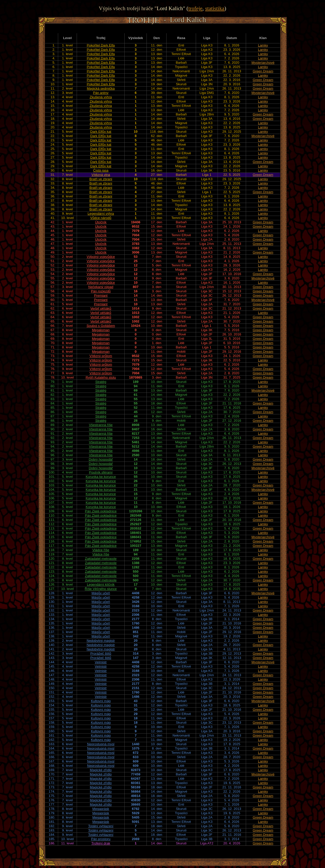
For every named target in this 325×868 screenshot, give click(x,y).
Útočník (101, 222)
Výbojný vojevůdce (101, 257)
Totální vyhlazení (101, 826)
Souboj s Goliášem (101, 326)
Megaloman (101, 330)
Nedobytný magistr (101, 641)
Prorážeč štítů (101, 653)
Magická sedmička (101, 88)
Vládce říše (101, 550)
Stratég (101, 382)
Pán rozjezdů (101, 291)
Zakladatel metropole (101, 559)
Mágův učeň (101, 593)
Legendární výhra (101, 214)
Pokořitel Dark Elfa (101, 45)
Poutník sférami (101, 472)
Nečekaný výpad (101, 287)
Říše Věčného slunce (101, 589)
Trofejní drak (101, 843)
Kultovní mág (101, 701)
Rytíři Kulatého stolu (101, 377)
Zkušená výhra (101, 97)
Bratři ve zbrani (101, 179)
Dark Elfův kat (101, 132)
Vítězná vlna (101, 175)
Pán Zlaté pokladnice (101, 511)
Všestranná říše (101, 425)
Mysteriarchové (263, 63)
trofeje (196, 8)
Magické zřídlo (101, 770)
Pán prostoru (101, 839)
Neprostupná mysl (101, 744)
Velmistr (101, 662)
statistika (215, 8)
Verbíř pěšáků (101, 308)
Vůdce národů (101, 218)
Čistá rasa (101, 170)
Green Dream (263, 71)
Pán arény (101, 93)
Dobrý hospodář (101, 459)
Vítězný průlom (101, 356)
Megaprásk (101, 809)
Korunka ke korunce (101, 477)
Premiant (101, 295)
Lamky (263, 45)
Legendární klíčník (101, 584)
